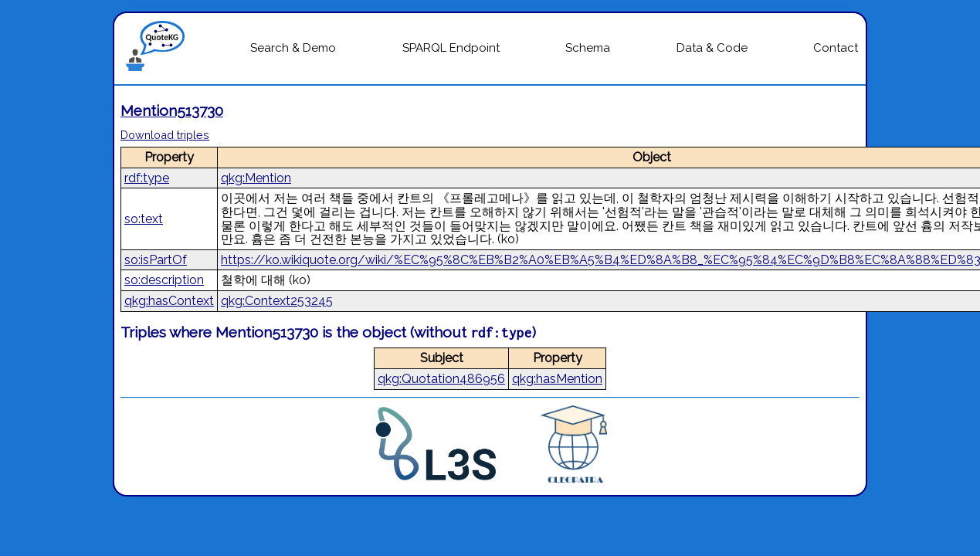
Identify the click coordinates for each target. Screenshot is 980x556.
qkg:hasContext (169, 301)
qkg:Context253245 (277, 301)
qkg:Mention (256, 178)
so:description (164, 280)
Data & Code (712, 48)
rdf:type (147, 178)
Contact (836, 48)
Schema (588, 48)
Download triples (165, 135)
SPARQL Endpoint (451, 48)
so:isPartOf (156, 260)
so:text (144, 219)
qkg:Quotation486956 (441, 379)
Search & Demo (293, 48)
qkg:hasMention (557, 379)
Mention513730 (172, 110)
